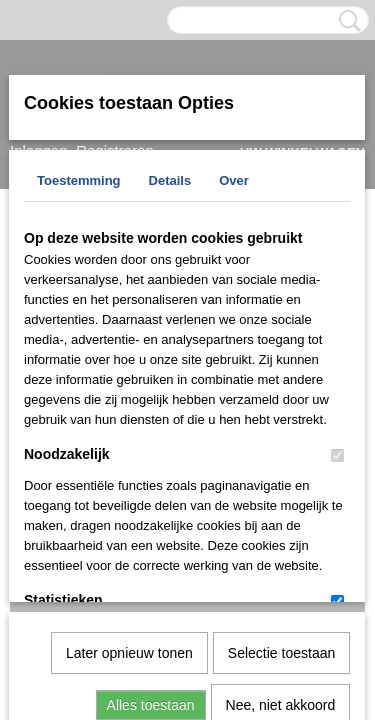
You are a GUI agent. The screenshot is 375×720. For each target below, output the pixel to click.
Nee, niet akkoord (281, 498)
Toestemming (79, 180)
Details (170, 180)
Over (234, 180)
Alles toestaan (151, 498)
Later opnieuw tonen (129, 446)
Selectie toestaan (281, 446)
